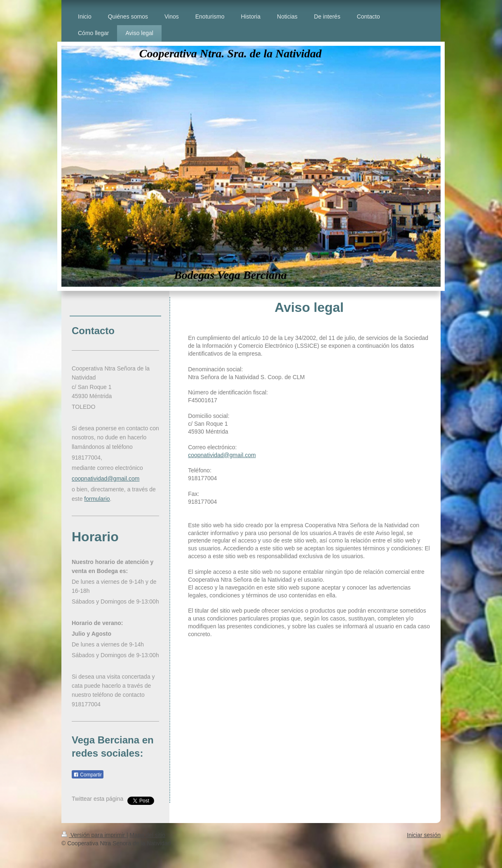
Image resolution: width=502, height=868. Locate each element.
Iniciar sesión (424, 835)
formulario (97, 499)
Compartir (88, 775)
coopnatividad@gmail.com (222, 455)
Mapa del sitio (148, 835)
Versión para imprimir (94, 835)
